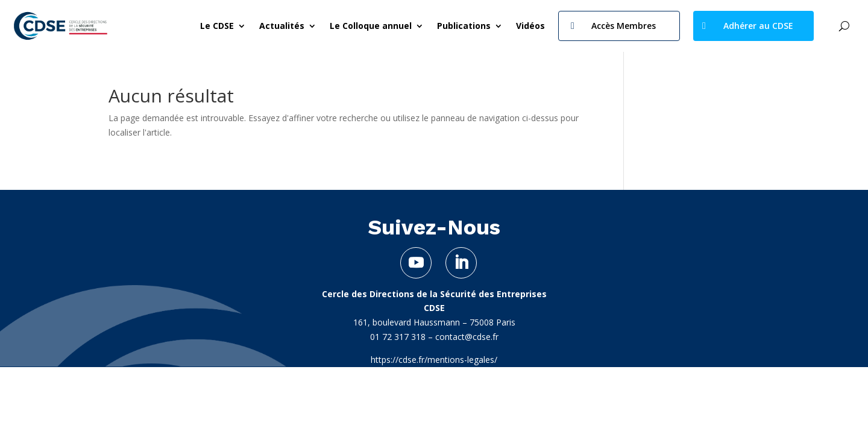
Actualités (282, 26)
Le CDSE (217, 26)
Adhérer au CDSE (758, 26)
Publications (464, 26)
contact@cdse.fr (467, 337)
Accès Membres (624, 26)
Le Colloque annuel (371, 26)
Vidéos (530, 26)
